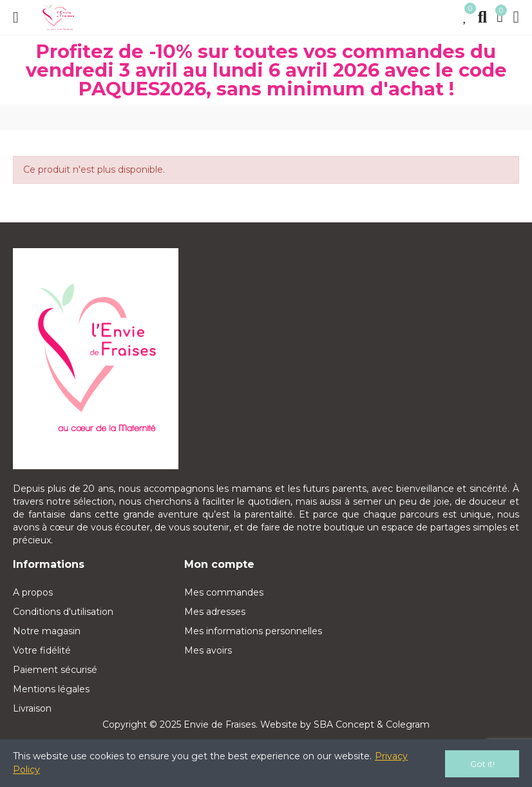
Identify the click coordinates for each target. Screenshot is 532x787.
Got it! (482, 764)
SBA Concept (344, 724)
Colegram (408, 724)
